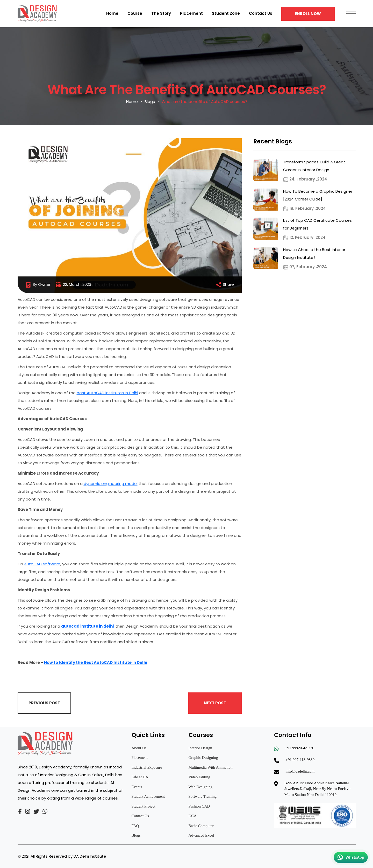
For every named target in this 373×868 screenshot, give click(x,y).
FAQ (135, 826)
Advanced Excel (201, 835)
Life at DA (140, 777)
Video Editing (199, 777)
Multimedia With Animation (211, 767)
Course (135, 13)
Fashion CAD (199, 806)
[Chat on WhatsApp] (351, 857)
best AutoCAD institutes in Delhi (107, 393)
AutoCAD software (42, 564)
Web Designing (201, 787)
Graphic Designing (203, 758)
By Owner (38, 285)
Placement (191, 13)
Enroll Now (308, 14)
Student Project (144, 806)
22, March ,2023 (73, 285)
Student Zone (226, 13)
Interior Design (200, 748)
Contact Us (261, 13)
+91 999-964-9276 (300, 748)
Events (137, 787)
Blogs (150, 102)
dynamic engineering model (111, 484)
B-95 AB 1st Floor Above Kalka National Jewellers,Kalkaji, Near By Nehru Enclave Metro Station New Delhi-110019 (317, 789)
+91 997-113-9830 (300, 760)
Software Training (203, 796)
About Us (139, 748)
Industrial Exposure (147, 767)
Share (225, 285)
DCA (193, 816)
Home (112, 13)
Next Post (215, 703)
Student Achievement (148, 796)
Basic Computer (201, 826)
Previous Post (44, 703)
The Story (161, 13)
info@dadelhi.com (300, 771)
